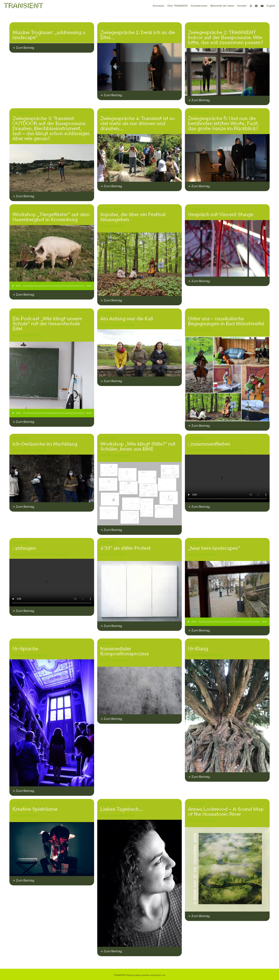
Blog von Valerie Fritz (113, 226)
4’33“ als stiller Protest (125, 548)
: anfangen (24, 548)
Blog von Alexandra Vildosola (117, 325)
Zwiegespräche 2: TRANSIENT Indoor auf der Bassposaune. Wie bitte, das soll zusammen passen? (226, 37)
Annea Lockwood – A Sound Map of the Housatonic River (226, 812)
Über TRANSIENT (178, 6)
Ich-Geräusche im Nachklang (45, 444)
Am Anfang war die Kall (127, 319)
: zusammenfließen (209, 444)
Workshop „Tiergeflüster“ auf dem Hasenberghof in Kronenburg (51, 217)
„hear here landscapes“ (214, 548)
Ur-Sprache (25, 649)
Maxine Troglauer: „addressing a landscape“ (49, 35)
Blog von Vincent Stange (27, 335)
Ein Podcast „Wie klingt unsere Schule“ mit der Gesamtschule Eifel (47, 324)
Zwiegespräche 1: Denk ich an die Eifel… (138, 35)
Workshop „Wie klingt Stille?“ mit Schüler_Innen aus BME (138, 446)
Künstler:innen (199, 6)
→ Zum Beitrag (23, 48)
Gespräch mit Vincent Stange (221, 214)
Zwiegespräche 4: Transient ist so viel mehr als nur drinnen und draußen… (138, 123)
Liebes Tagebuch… (122, 809)
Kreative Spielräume (35, 809)
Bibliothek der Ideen (222, 6)
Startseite (158, 6)
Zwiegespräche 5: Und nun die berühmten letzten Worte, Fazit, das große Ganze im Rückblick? (223, 123)
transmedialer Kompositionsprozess (125, 651)
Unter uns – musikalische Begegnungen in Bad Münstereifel (226, 321)
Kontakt (242, 6)
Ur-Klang (198, 649)
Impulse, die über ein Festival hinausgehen (133, 217)
